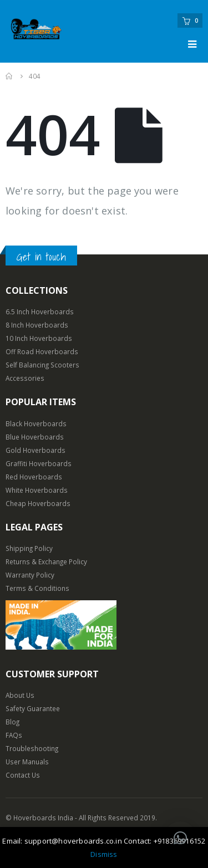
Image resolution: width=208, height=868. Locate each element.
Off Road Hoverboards (42, 351)
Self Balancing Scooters (42, 365)
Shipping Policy (29, 548)
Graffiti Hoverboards (39, 463)
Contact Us (23, 775)
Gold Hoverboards (35, 450)
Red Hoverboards (34, 477)
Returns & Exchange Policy (46, 561)
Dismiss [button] (104, 854)
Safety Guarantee (33, 708)
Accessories (25, 378)
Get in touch (41, 257)
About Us (20, 695)
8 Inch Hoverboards (37, 325)
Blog (12, 722)
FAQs (14, 735)
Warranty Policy (30, 575)
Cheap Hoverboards (38, 503)
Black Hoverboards (36, 423)
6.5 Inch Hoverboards (40, 312)
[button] (180, 838)
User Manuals (27, 762)
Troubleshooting (32, 748)
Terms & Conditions (37, 588)
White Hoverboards (37, 490)
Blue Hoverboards (35, 437)
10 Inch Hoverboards (39, 338)
